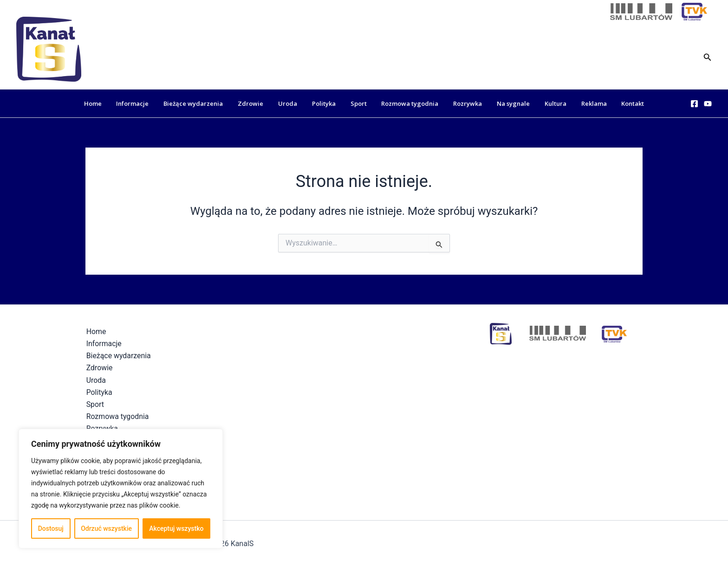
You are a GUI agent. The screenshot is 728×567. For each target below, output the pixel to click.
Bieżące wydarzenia (204, 103)
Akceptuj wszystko (176, 528)
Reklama (581, 103)
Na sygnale (505, 103)
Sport (359, 103)
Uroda (293, 103)
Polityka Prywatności (446, 544)
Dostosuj (51, 528)
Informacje (146, 103)
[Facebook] (694, 104)
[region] (121, 489)
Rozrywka (462, 103)
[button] (708, 56)
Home (109, 103)
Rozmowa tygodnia (407, 103)
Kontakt (617, 103)
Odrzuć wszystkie (106, 528)
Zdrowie (259, 103)
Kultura (545, 103)
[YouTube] (708, 104)
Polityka (327, 103)
